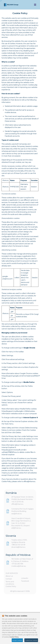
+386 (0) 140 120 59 (18, 545)
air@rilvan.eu (16, 529)
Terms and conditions (10, 584)
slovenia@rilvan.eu (18, 548)
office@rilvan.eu (17, 505)
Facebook (25, 582)
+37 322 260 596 (17, 564)
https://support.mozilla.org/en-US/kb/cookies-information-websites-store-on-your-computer (19, 412)
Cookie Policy (11, 587)
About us (9, 577)
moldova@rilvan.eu (19, 567)
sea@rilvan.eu (17, 514)
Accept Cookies (17, 640)
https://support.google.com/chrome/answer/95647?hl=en (21, 377)
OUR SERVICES (12, 574)
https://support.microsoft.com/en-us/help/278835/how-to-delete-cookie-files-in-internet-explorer (19, 452)
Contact (9, 580)
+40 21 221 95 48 (17, 502)
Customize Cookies (31, 640)
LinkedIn (25, 579)
